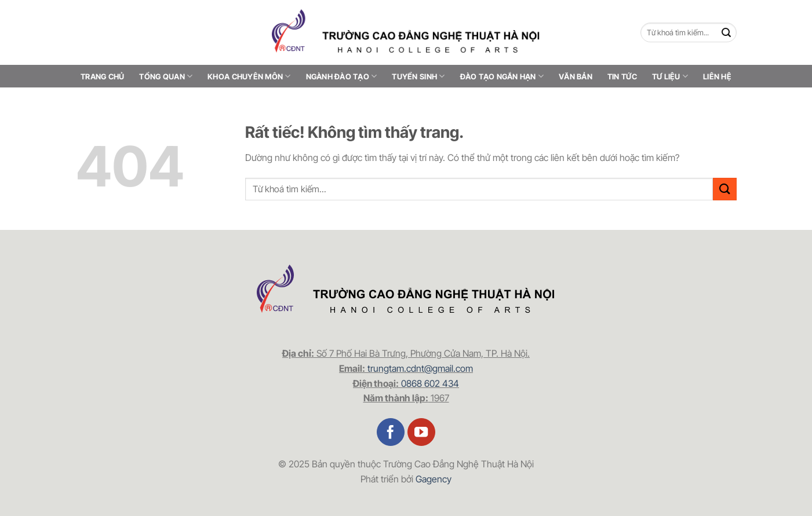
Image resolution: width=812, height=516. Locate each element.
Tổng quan (166, 76)
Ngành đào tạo (342, 76)
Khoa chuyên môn (249, 76)
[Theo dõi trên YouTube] (422, 432)
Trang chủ (102, 76)
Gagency (434, 479)
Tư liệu (670, 76)
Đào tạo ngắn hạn (502, 76)
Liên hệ (717, 76)
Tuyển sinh (418, 76)
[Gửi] (727, 33)
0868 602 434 (430, 383)
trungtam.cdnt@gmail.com (420, 368)
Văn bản (576, 76)
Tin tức (622, 76)
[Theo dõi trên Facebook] (391, 432)
